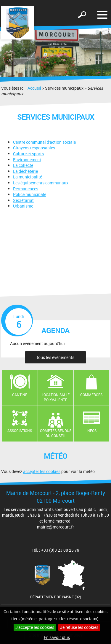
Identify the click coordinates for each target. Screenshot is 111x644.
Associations (20, 431)
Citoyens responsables (34, 148)
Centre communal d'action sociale (44, 142)
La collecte (23, 165)
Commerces (91, 395)
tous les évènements (55, 357)
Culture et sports (28, 154)
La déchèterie (25, 171)
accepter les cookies (42, 471)
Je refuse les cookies (79, 627)
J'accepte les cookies (35, 627)
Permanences (26, 189)
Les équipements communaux (41, 183)
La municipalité (28, 177)
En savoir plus (57, 637)
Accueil (34, 88)
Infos (91, 431)
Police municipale (30, 194)
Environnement (27, 160)
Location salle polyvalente (56, 397)
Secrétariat (23, 200)
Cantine (20, 395)
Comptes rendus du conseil (56, 433)
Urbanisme (23, 206)
